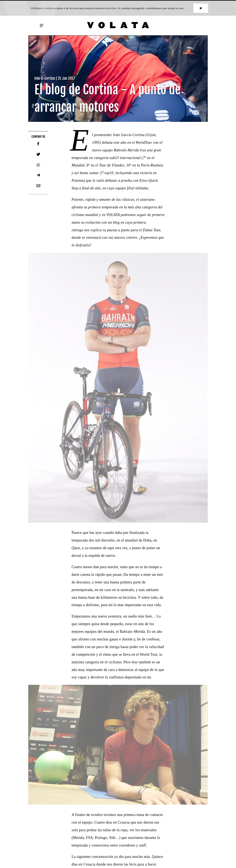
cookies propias (54, 8)
